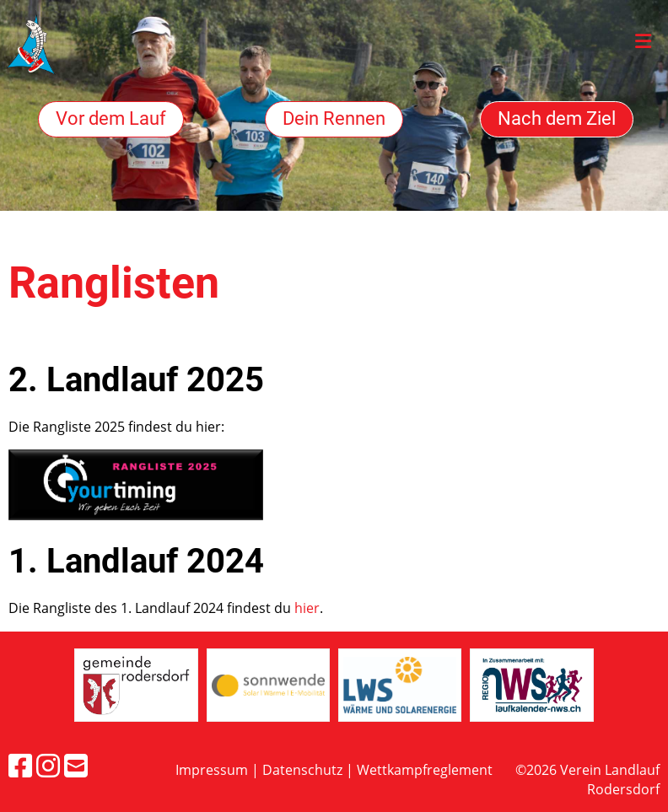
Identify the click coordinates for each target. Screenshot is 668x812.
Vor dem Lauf (111, 118)
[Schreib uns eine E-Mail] (76, 765)
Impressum (212, 770)
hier (307, 608)
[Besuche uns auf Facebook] (20, 765)
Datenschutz (302, 770)
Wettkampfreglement (425, 770)
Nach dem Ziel (557, 118)
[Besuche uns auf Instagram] (48, 765)
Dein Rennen (334, 118)
